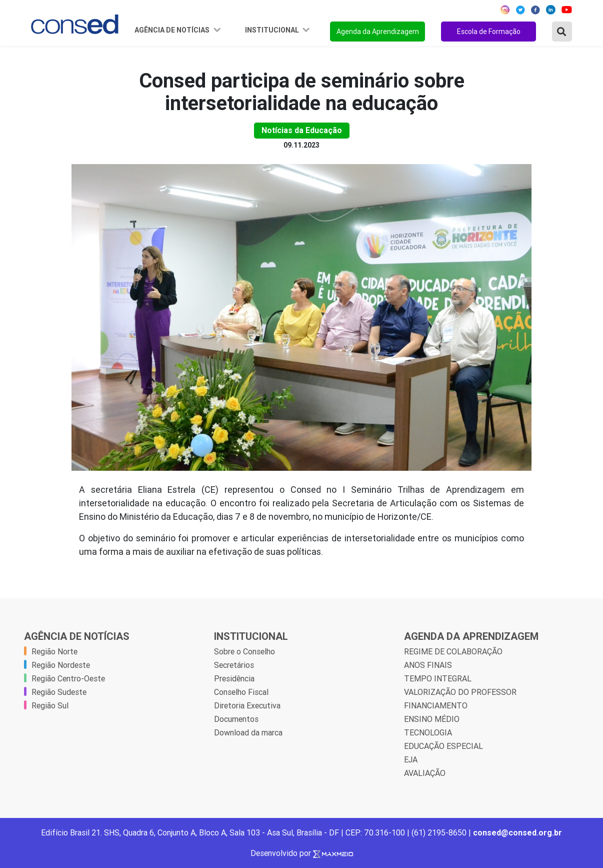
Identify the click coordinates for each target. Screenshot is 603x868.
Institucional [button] (273, 30)
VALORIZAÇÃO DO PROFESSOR (460, 692)
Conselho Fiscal (241, 692)
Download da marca (248, 732)
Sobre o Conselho (244, 651)
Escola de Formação (489, 32)
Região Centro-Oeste (68, 678)
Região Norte (54, 651)
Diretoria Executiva (247, 705)
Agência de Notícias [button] (173, 30)
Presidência (234, 678)
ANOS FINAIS (428, 665)
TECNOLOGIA (428, 732)
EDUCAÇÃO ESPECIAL (443, 746)
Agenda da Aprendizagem (378, 32)
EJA (411, 759)
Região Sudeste (59, 692)
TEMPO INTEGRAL (438, 678)
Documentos (236, 719)
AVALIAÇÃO (425, 773)
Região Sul (50, 705)
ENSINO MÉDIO (432, 719)
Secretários (234, 665)
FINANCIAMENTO (436, 705)
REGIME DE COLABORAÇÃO (453, 651)
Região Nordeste (61, 665)
